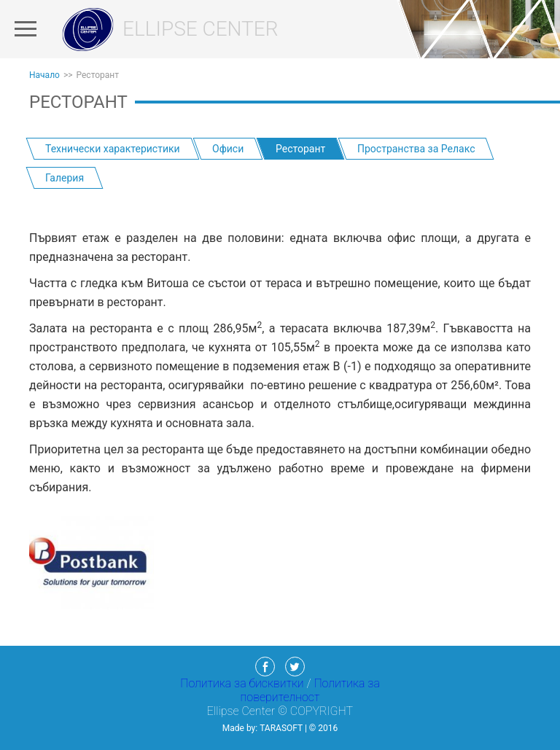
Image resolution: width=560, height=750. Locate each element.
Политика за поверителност (310, 690)
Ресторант (98, 75)
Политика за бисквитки (243, 683)
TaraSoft (281, 728)
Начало (44, 75)
